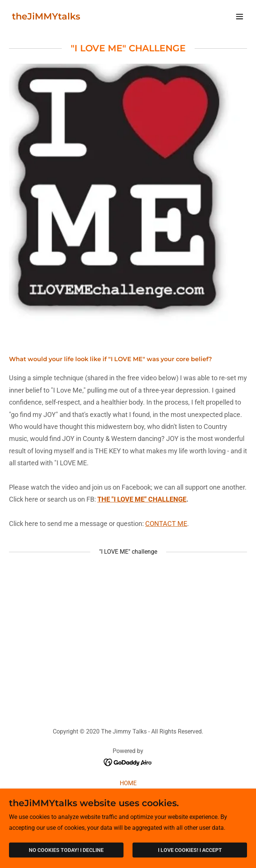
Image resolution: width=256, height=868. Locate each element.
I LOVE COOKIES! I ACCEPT (190, 850)
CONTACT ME (166, 524)
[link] (46, 17)
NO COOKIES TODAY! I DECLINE (66, 850)
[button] (240, 16)
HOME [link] (128, 783)
